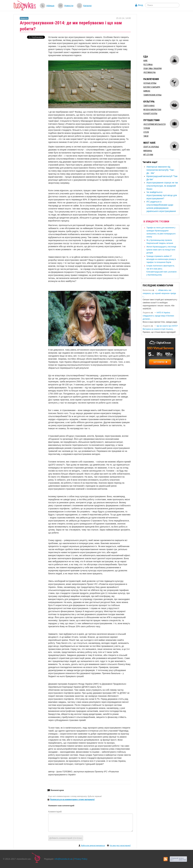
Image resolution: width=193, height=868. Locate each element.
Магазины (148, 151)
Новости (69, 6)
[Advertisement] (164, 33)
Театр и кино (149, 106)
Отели (146, 132)
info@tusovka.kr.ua (64, 859)
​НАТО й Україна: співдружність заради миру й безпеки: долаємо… (158, 316)
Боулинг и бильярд (152, 87)
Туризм (147, 128)
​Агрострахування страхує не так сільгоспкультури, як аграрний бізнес (162, 186)
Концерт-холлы (150, 114)
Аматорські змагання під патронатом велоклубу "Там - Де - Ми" (161, 170)
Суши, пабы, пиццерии (153, 68)
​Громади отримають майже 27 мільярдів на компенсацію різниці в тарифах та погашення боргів (161, 259)
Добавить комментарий (66, 838)
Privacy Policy (81, 859)
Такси (146, 136)
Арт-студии (148, 155)
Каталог (87, 6)
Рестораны (148, 65)
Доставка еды (149, 72)
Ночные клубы (150, 83)
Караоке (147, 91)
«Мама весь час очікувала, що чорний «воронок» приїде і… (159, 293)
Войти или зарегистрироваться (93, 845)
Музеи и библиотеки (152, 110)
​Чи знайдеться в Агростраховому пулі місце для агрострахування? (162, 195)
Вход (141, 5)
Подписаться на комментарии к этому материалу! (72, 800)
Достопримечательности (154, 124)
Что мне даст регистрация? (120, 845)
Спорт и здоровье (151, 147)
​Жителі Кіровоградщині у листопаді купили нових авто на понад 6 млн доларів (161, 250)
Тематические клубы (152, 95)
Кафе (145, 61)
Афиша (50, 6)
